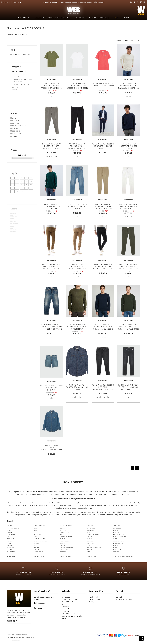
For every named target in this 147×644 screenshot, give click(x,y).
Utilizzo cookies (94, 599)
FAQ (63, 604)
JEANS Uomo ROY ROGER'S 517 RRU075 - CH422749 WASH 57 (77, 213)
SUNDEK (36, 554)
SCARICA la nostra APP (124, 599)
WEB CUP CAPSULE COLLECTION (123, 556)
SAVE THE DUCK (39, 552)
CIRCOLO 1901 (91, 530)
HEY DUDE (10, 541)
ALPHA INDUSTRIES (66, 526)
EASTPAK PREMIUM (93, 535)
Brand (126, 18)
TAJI (61, 554)
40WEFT (10, 526)
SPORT (116, 18)
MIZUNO (63, 545)
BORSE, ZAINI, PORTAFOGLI (59, 18)
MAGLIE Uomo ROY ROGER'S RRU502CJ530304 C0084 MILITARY (77, 334)
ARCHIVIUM (117, 526)
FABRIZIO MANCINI (66, 537)
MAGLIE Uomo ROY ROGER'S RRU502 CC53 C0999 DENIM (128, 153)
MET (35, 545)
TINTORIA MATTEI (39, 556)
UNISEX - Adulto (18, 71)
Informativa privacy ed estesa (25, 637)
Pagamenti (65, 607)
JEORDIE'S (90, 541)
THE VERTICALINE (119, 554)
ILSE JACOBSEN (65, 541)
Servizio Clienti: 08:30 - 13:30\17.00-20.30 (70, 601)
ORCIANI (36, 548)
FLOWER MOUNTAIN (119, 537)
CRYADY (9, 532)
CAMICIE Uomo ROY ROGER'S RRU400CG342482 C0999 (77, 394)
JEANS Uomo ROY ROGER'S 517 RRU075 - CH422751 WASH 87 (103, 153)
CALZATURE (80, 18)
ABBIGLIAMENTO (23, 18)
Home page (66, 597)
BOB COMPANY (91, 528)
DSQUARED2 (37, 535)
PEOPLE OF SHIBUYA (66, 548)
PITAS (115, 548)
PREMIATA (10, 550)
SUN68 (9, 554)
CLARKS (116, 530)
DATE (88, 532)
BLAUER (63, 528)
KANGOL (10, 543)
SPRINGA (116, 552)
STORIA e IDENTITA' (68, 614)
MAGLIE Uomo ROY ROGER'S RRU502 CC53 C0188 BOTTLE (51, 213)
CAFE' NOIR (64, 530)
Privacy (91, 602)
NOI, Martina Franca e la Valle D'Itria (72, 617)
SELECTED (63, 552)
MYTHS (115, 545)
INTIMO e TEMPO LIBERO (99, 18)
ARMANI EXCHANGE (13, 528)
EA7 (61, 535)
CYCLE (36, 532)
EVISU (9, 537)
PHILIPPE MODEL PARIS (94, 548)
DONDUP (116, 532)
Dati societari (11, 637)
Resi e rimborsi (67, 609)
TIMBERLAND (11, 556)
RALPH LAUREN (65, 550)
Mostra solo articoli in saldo (21, 54)
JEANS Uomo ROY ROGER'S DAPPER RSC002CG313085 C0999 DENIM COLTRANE (52, 334)
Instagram (41, 608)
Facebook (41, 604)
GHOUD (62, 539)
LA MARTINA (64, 543)
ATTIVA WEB (16, 640)
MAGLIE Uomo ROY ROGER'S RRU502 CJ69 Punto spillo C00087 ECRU (128, 86)
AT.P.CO (36, 528)
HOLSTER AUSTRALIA (40, 541)
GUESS (115, 539)
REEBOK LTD (91, 550)
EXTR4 (36, 537)
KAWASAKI (37, 543)
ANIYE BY (90, 526)
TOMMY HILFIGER (65, 556)
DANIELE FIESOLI (65, 532)
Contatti (119, 597)
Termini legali (93, 597)
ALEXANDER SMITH (39, 526)
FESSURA (90, 537)
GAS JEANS (10, 539)
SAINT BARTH (11, 552)
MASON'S (10, 545)
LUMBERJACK (91, 543)
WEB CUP (15, 90)
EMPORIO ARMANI (119, 535)
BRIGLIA (10, 530)
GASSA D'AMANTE (39, 539)
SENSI (89, 552)
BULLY (36, 530)
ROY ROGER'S (117, 550)
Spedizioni (65, 611)
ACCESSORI (39, 18)
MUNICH (89, 545)
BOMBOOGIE (117, 528)
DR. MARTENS (11, 535)
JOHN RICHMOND (119, 541)
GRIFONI (89, 539)
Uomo (14, 87)
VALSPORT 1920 (91, 556)
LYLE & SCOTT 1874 (119, 543)
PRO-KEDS (37, 550)
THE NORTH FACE (92, 554)
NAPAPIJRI (10, 548)
